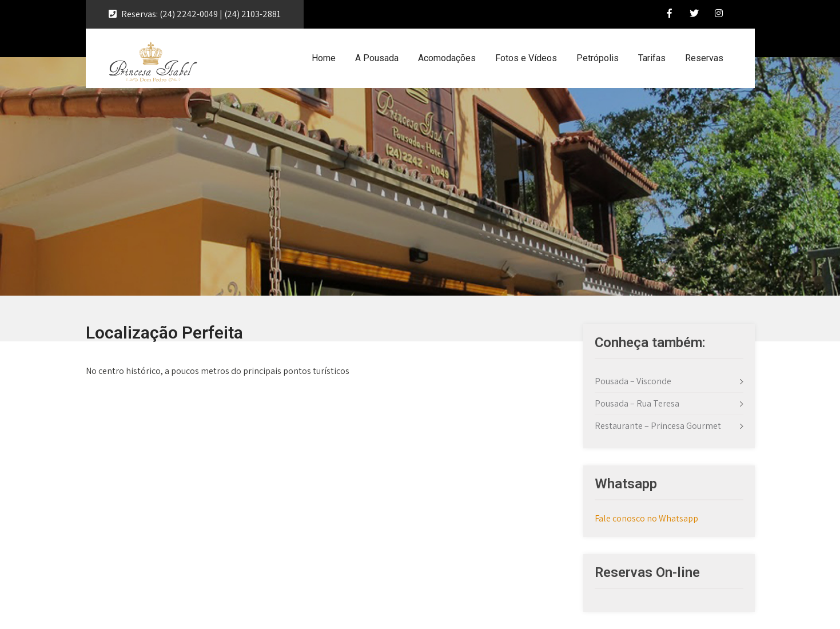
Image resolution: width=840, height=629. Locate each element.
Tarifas (652, 58)
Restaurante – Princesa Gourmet (658, 426)
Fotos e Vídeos (526, 58)
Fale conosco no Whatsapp (646, 518)
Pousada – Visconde (633, 381)
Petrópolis (598, 58)
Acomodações (447, 58)
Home (324, 58)
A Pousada (377, 58)
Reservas (704, 58)
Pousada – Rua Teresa (637, 403)
